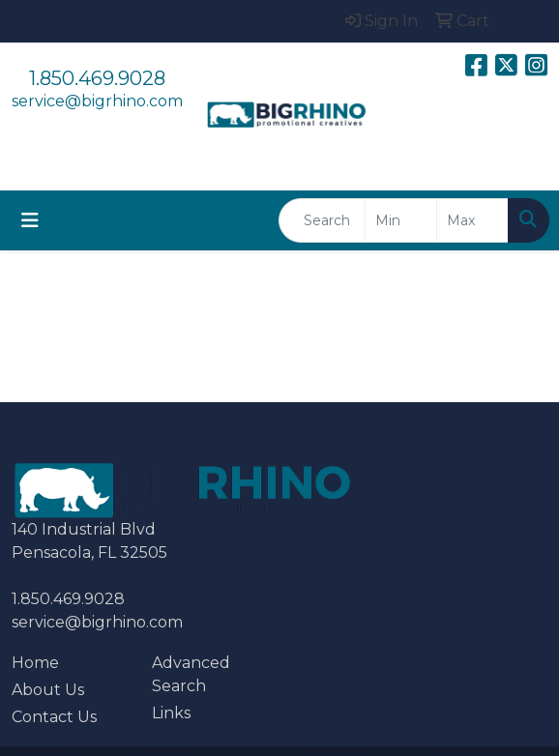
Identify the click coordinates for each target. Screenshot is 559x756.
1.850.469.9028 (97, 78)
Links (171, 713)
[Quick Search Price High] (472, 220)
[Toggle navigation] (30, 220)
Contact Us (54, 717)
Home (35, 663)
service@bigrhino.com (97, 101)
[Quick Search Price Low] (401, 220)
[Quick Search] (322, 220)
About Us (48, 690)
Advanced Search (191, 674)
